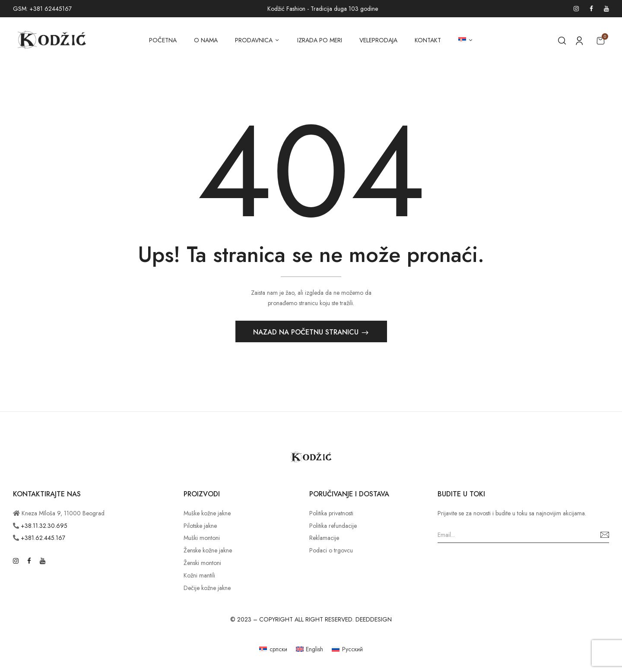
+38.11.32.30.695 (44, 526)
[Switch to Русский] (347, 650)
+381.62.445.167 (43, 539)
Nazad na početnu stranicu (307, 333)
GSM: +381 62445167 (42, 9)
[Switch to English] (310, 650)
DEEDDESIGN (374, 620)
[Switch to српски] (273, 650)
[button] (600, 40)
